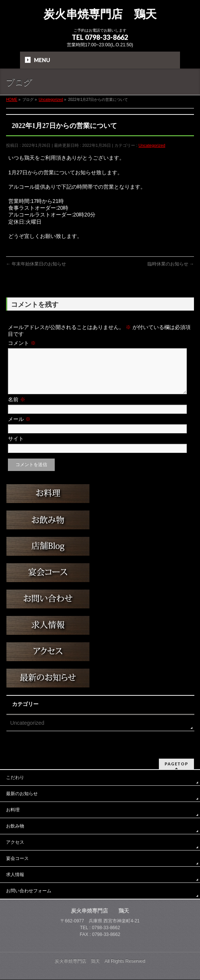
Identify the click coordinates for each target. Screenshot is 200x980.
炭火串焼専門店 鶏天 (100, 14)
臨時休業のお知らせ (171, 264)
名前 (17, 408)
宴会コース (17, 859)
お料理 (13, 810)
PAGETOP (176, 764)
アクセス (15, 843)
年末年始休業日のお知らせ (36, 264)
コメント (22, 343)
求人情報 (15, 875)
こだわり (15, 778)
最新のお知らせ (22, 794)
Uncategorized (152, 145)
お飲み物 (15, 826)
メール (19, 428)
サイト (16, 448)
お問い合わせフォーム (29, 891)
